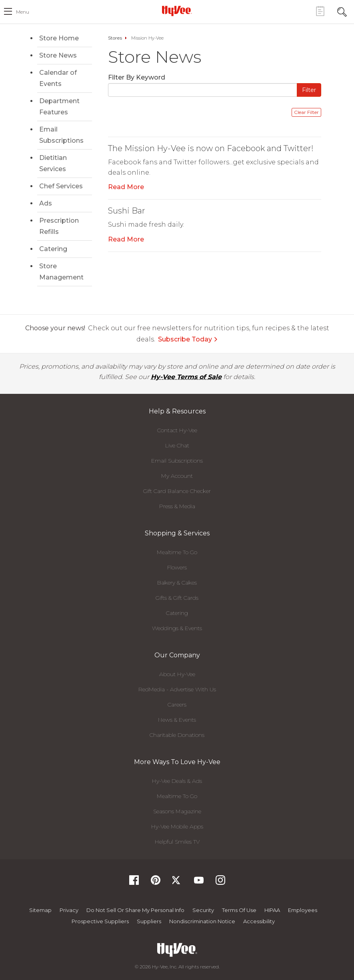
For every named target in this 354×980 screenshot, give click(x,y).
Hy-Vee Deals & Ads (177, 781)
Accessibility (259, 921)
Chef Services (61, 186)
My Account (177, 476)
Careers (177, 705)
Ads (46, 203)
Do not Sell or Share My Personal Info (135, 910)
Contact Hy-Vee (177, 430)
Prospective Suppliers (100, 921)
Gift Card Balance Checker (177, 491)
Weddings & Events (177, 628)
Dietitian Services (53, 163)
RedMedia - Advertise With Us (177, 689)
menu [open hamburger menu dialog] (23, 12)
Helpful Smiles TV (177, 842)
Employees (303, 910)
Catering (53, 249)
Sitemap (40, 910)
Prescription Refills (59, 226)
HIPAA (272, 910)
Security (203, 910)
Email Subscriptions (61, 135)
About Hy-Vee (177, 674)
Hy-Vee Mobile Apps (177, 826)
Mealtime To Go (177, 552)
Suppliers (149, 921)
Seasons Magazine (177, 811)
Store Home (59, 38)
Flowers (177, 567)
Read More (126, 187)
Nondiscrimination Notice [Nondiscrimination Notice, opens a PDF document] (202, 921)
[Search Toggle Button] (342, 11)
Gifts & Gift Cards (177, 598)
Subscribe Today (188, 339)
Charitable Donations (177, 735)
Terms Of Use (239, 910)
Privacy (69, 910)
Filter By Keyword (137, 77)
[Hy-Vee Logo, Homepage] (177, 11)
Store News (58, 55)
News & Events (177, 720)
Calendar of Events (58, 78)
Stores (115, 38)
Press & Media (177, 506)
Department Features (59, 107)
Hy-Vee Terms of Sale (186, 377)
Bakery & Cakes (177, 583)
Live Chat (177, 445)
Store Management (61, 272)
